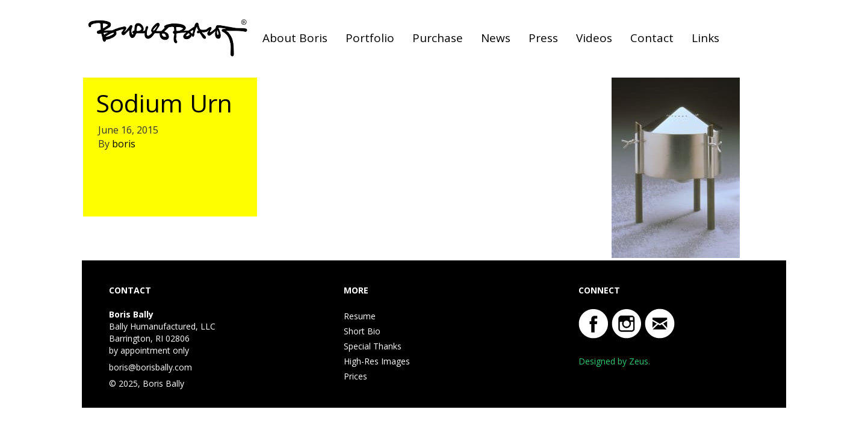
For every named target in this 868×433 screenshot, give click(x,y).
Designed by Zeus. (614, 361)
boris (124, 144)
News (496, 38)
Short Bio (362, 331)
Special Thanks (373, 346)
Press (543, 38)
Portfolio (370, 38)
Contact (652, 38)
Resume (360, 316)
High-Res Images (377, 361)
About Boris (295, 38)
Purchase (438, 38)
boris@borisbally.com (150, 367)
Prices (355, 376)
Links (705, 38)
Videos (594, 38)
